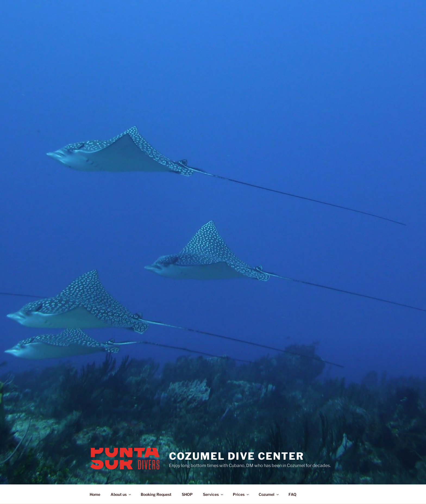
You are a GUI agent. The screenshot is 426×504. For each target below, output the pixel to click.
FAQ (292, 494)
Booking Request (156, 494)
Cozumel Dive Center (237, 456)
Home (95, 494)
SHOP (187, 494)
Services (213, 494)
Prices (241, 494)
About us (121, 494)
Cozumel (269, 494)
